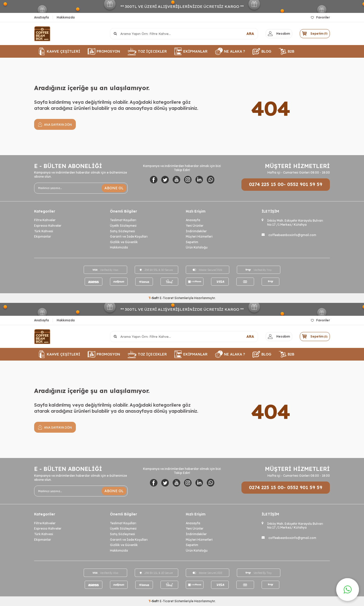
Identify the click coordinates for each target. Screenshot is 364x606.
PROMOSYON (104, 51)
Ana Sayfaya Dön (55, 124)
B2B (287, 51)
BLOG (262, 51)
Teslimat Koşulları (123, 220)
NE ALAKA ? (230, 51)
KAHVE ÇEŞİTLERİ (59, 51)
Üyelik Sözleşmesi (123, 226)
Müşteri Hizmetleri (199, 236)
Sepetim (192, 242)
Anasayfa (193, 220)
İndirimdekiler (196, 231)
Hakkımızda (66, 17)
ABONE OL (114, 188)
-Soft (154, 298)
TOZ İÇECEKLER (147, 51)
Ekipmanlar (43, 236)
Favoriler (320, 17)
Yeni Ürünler (195, 226)
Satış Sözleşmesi (122, 231)
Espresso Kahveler (48, 226)
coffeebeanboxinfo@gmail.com (292, 235)
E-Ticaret (167, 298)
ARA (248, 34)
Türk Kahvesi (44, 231)
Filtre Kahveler (45, 220)
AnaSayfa (41, 17)
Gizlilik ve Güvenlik (124, 242)
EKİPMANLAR (191, 51)
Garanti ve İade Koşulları (129, 236)
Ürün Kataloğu (197, 247)
